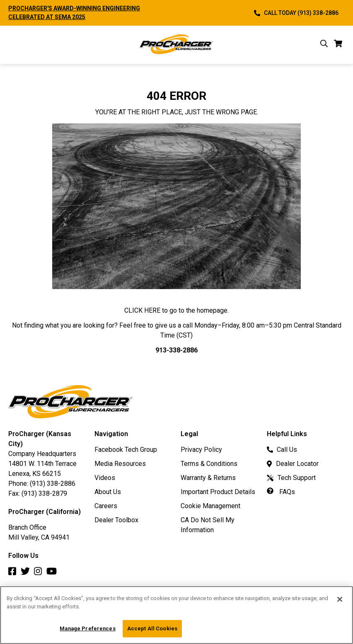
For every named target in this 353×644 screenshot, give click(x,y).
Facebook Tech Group (126, 450)
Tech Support (291, 478)
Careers (106, 506)
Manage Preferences (87, 628)
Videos (105, 478)
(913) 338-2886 (53, 484)
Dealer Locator (293, 464)
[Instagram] (40, 573)
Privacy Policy (201, 450)
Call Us (282, 450)
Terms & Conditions (209, 464)
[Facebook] (15, 573)
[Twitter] (27, 573)
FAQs (281, 492)
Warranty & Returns (208, 478)
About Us (108, 492)
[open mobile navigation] (14, 45)
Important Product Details (218, 492)
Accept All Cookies (152, 628)
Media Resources (120, 464)
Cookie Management (210, 506)
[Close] (340, 599)
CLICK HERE (142, 310)
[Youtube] (54, 573)
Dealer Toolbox (116, 520)
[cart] (338, 45)
